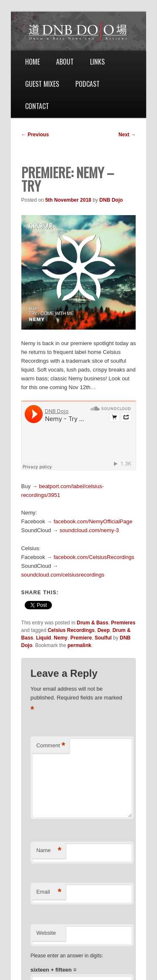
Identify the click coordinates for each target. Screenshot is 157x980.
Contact (37, 106)
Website (46, 933)
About (65, 62)
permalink (79, 645)
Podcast (88, 84)
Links (97, 62)
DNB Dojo (111, 200)
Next (127, 135)
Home (32, 62)
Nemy (61, 638)
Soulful (103, 638)
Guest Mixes (42, 84)
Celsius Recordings (71, 630)
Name (49, 851)
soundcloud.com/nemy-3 (89, 530)
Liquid (44, 638)
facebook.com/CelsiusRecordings (94, 557)
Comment (51, 746)
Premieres (123, 623)
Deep (104, 630)
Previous (35, 135)
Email (49, 892)
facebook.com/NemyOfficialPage (93, 521)
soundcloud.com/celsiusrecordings (63, 575)
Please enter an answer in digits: (67, 956)
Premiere (81, 638)
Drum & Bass (92, 623)
